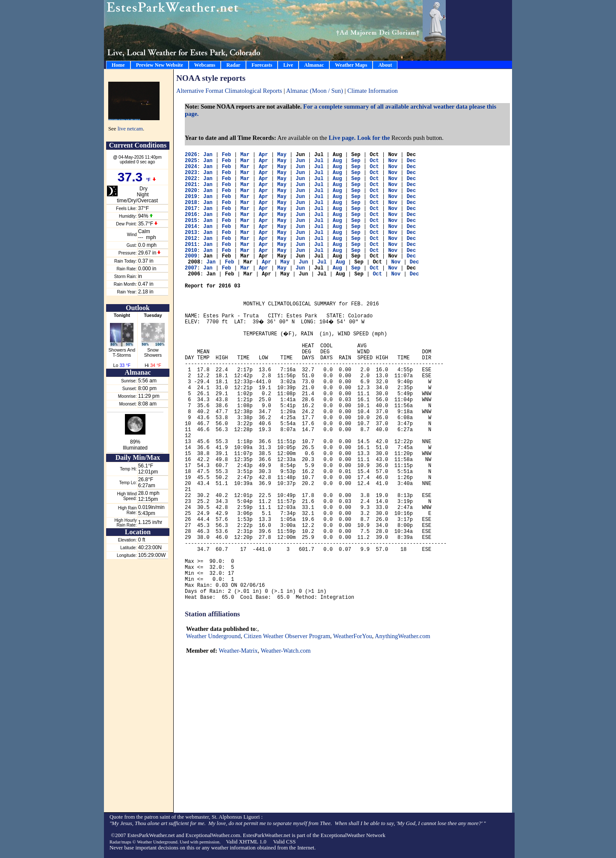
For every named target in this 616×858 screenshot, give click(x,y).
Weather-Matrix (238, 651)
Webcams (205, 65)
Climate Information (373, 91)
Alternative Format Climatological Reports (229, 91)
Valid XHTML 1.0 (246, 842)
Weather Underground (213, 636)
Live (288, 65)
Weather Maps (351, 65)
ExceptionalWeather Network (353, 835)
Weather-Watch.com (286, 651)
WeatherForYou (353, 636)
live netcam (130, 129)
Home (118, 65)
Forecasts (262, 65)
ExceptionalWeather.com (213, 835)
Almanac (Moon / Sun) (315, 91)
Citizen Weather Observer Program (287, 636)
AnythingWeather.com (403, 636)
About (385, 65)
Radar (233, 65)
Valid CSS (284, 842)
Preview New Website (160, 65)
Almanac (314, 65)
